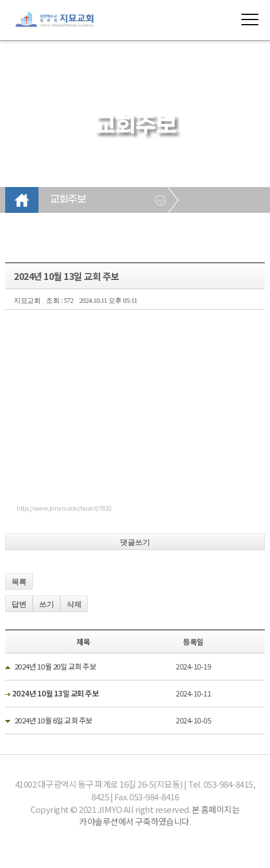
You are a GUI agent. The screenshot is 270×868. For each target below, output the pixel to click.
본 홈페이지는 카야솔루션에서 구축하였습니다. (159, 816)
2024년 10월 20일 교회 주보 (55, 666)
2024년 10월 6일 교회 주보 (53, 720)
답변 (19, 604)
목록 (19, 582)
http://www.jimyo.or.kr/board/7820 (64, 508)
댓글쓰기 (135, 542)
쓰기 (47, 604)
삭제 (74, 604)
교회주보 (68, 200)
